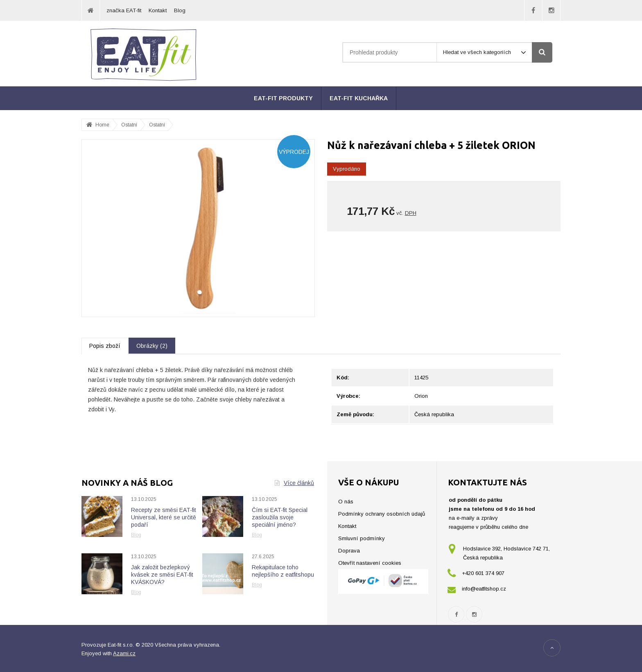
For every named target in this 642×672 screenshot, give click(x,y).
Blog (180, 10)
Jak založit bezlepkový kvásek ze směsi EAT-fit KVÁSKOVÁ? (162, 575)
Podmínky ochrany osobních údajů (382, 514)
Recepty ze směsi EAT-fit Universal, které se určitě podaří (164, 517)
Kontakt (158, 10)
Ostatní (157, 125)
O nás (346, 502)
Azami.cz (124, 653)
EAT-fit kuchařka (359, 98)
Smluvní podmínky (362, 538)
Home (102, 125)
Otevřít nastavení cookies (370, 563)
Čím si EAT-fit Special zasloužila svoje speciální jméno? (280, 517)
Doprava (349, 551)
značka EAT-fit (124, 10)
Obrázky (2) (152, 346)
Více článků (294, 483)
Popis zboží (105, 346)
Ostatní (129, 125)
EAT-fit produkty (283, 98)
